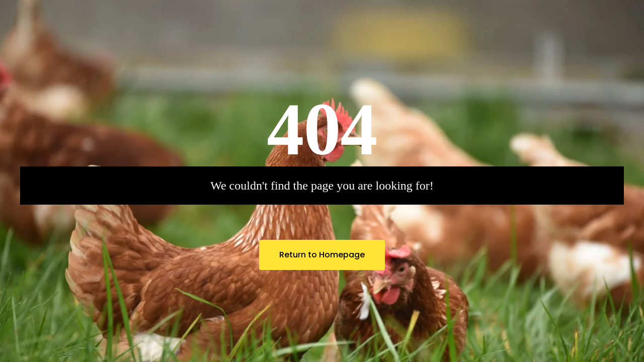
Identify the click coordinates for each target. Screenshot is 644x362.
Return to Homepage (322, 255)
